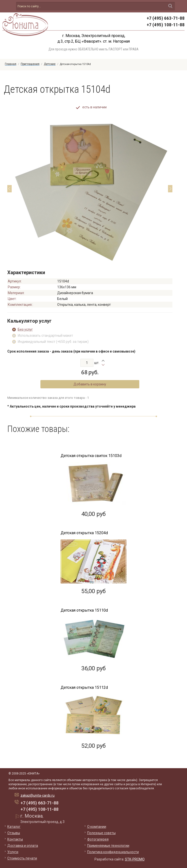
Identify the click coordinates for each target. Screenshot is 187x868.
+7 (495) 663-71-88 (166, 18)
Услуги (13, 852)
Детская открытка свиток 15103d (91, 456)
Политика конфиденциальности (113, 852)
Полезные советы (101, 833)
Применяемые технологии (108, 846)
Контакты (15, 839)
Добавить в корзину (90, 384)
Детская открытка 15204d (84, 533)
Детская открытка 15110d (84, 610)
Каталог (14, 827)
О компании (97, 827)
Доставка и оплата (23, 846)
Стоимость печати (22, 858)
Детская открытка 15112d (84, 687)
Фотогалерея (98, 839)
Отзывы (14, 833)
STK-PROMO (135, 859)
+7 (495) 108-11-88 (166, 25)
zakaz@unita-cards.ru (37, 795)
